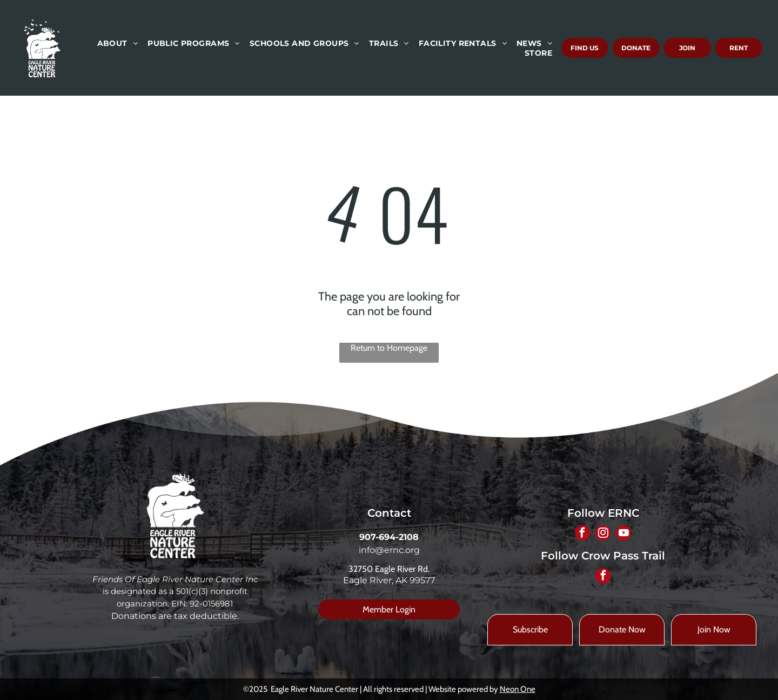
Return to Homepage (389, 348)
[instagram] (603, 535)
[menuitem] (117, 43)
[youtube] (625, 535)
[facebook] (581, 535)
